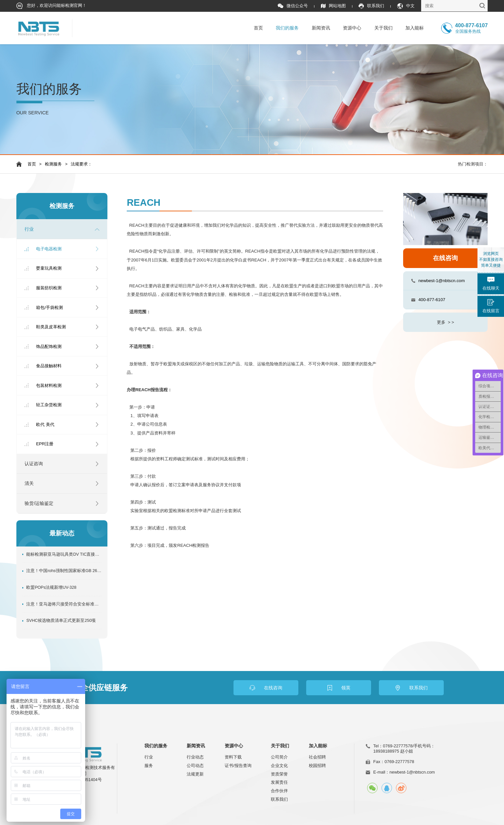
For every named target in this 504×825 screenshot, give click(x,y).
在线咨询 (445, 258)
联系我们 (371, 6)
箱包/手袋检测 (49, 307)
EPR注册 (45, 444)
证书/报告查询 (238, 766)
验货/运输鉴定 (39, 503)
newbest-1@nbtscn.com (441, 281)
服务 (149, 766)
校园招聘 (317, 766)
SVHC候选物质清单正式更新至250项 (61, 621)
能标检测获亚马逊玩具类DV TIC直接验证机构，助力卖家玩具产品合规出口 (64, 554)
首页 (258, 28)
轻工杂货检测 (49, 405)
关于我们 (383, 28)
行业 (29, 229)
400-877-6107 (432, 300)
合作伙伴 (279, 791)
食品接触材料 (49, 366)
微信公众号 (293, 6)
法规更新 (195, 774)
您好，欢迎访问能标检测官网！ (51, 6)
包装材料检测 (49, 385)
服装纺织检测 (49, 288)
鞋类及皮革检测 (51, 327)
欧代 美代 (45, 424)
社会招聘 (317, 757)
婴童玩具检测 (49, 268)
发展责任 (279, 782)
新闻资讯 (321, 28)
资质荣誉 (279, 774)
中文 (406, 6)
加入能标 (415, 28)
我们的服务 (287, 28)
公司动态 (195, 766)
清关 (29, 483)
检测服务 (53, 164)
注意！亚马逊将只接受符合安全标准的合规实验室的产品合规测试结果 (64, 604)
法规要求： (81, 164)
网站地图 (333, 6)
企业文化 (279, 766)
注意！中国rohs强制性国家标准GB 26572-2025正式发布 (64, 571)
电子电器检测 (49, 249)
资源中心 (352, 28)
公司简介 (279, 757)
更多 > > (445, 322)
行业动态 (195, 757)
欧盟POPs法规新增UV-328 (51, 587)
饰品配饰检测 (49, 346)
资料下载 (233, 757)
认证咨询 (34, 464)
